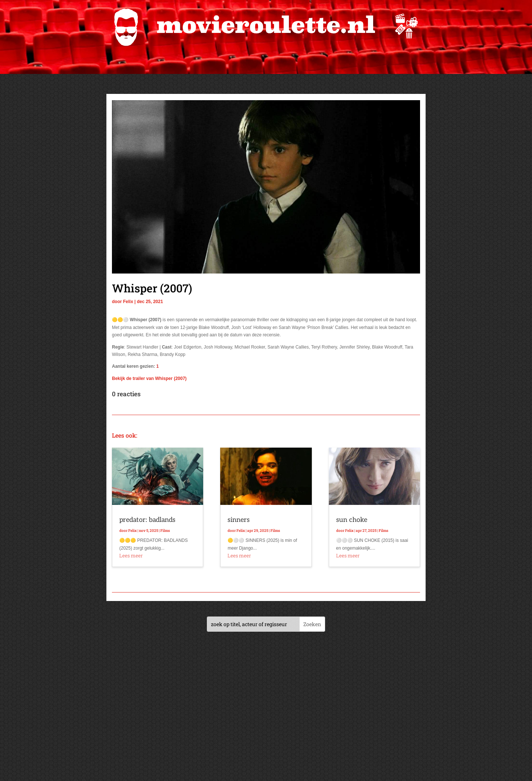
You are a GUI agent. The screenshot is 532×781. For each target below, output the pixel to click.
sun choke (352, 520)
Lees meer (131, 556)
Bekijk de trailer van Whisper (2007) (149, 378)
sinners (239, 520)
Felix (128, 302)
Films (165, 531)
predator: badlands (147, 520)
